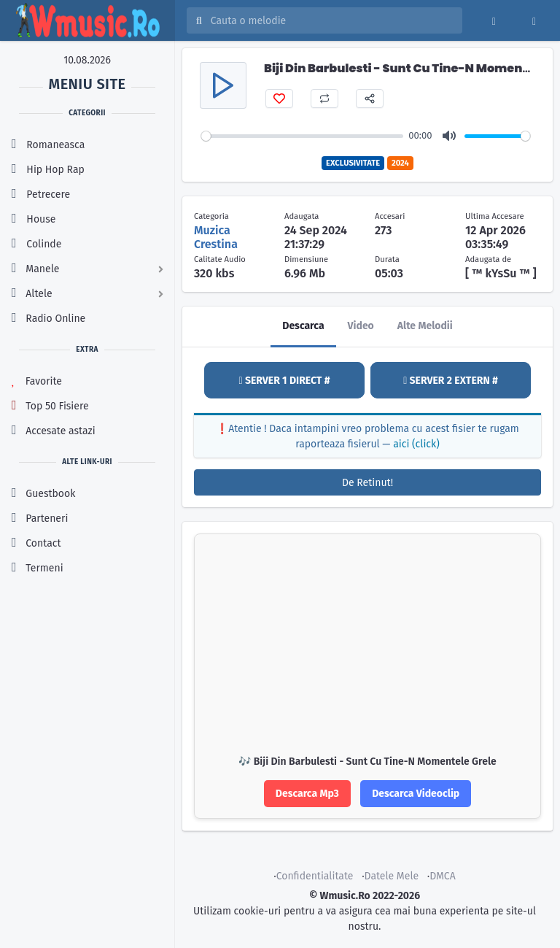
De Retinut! (367, 483)
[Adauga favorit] (279, 99)
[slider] (302, 136)
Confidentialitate (315, 876)
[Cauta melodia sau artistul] (332, 20)
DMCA (443, 876)
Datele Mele (392, 876)
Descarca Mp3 (307, 794)
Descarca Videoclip (416, 794)
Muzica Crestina (216, 237)
